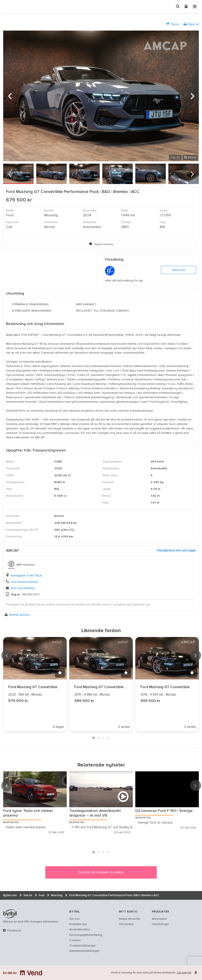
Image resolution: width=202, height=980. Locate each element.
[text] (7, 7)
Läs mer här (184, 973)
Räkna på (178, 270)
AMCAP (12, 551)
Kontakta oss (78, 924)
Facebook (14, 931)
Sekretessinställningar (84, 951)
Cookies (75, 940)
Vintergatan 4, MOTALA (26, 576)
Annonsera (159, 919)
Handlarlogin (160, 924)
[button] (60, 673)
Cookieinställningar (82, 946)
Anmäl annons (17, 615)
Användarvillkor (80, 929)
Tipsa (173, 24)
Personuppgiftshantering (86, 935)
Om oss (74, 919)
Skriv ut (191, 24)
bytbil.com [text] (10, 914)
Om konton (126, 924)
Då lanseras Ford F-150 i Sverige (164, 811)
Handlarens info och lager (176, 550)
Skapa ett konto (130, 919)
